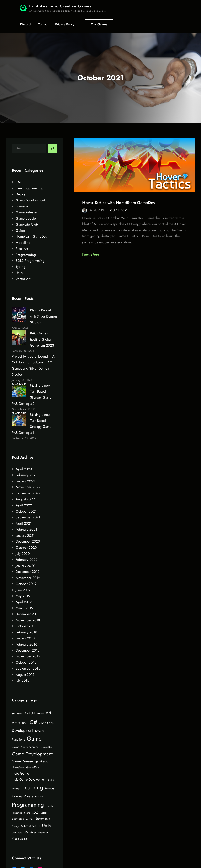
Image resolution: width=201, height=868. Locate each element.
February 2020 (27, 560)
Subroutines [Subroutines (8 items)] (28, 826)
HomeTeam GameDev (31, 236)
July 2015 (22, 680)
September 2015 (28, 668)
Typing (21, 267)
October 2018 (26, 626)
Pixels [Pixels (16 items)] (28, 796)
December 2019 (28, 572)
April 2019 (24, 602)
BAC (19, 182)
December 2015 (28, 650)
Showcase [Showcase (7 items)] (18, 819)
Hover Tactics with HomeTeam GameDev (119, 203)
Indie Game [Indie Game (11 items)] (20, 773)
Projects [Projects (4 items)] (49, 806)
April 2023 (24, 469)
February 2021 (26, 529)
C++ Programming (30, 188)
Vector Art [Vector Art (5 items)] (43, 833)
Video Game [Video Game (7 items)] (19, 839)
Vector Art (23, 279)
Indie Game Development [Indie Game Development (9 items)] (29, 780)
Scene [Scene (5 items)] (27, 813)
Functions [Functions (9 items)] (18, 739)
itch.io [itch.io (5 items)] (51, 780)
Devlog (21, 194)
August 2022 (25, 499)
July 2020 (23, 554)
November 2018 (28, 620)
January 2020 (26, 566)
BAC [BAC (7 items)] (25, 723)
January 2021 (25, 536)
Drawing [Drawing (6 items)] (40, 731)
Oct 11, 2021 (119, 210)
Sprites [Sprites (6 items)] (30, 819)
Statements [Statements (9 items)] (43, 819)
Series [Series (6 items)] (44, 813)
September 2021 (28, 517)
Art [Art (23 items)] (48, 713)
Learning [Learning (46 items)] (33, 787)
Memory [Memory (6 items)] (50, 789)
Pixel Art (22, 249)
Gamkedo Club (27, 224)
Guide (20, 231)
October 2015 (26, 662)
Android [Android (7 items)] (30, 713)
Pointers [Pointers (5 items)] (39, 797)
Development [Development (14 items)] (22, 730)
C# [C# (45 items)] (33, 722)
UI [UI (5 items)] (39, 826)
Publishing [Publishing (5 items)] (17, 813)
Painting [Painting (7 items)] (17, 797)
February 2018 (26, 632)
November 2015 (28, 656)
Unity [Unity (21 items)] (47, 825)
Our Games (99, 24)
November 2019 (28, 578)
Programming (26, 255)
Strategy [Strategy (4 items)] (15, 826)
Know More (91, 255)
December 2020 (28, 541)
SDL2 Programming (30, 261)
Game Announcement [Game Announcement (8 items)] (26, 747)
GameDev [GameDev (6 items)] (47, 747)
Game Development (30, 200)
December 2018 (28, 614)
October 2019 (26, 584)
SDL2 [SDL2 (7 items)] (35, 813)
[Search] (52, 148)
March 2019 (24, 608)
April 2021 (24, 523)
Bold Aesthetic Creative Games (60, 6)
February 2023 (27, 475)
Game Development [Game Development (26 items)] (32, 754)
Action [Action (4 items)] (20, 714)
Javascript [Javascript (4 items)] (16, 789)
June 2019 (23, 590)
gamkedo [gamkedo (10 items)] (42, 761)
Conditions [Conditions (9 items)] (46, 723)
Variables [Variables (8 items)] (31, 832)
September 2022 (28, 493)
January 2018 (25, 638)
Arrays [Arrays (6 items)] (40, 714)
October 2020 (26, 548)
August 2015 (25, 675)
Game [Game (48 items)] (34, 739)
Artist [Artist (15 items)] (16, 723)
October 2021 (26, 511)
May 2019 (23, 596)
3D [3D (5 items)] (13, 714)
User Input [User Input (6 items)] (17, 833)
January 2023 (25, 481)
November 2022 (28, 487)
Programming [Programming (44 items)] (28, 805)
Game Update (26, 218)
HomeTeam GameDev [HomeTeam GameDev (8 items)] (25, 767)
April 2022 (24, 505)
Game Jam (23, 206)
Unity (19, 273)
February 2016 (26, 644)
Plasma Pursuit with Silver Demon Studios (43, 316)
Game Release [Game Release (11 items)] (22, 761)
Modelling (23, 243)
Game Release (26, 212)
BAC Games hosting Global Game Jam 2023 (42, 339)
